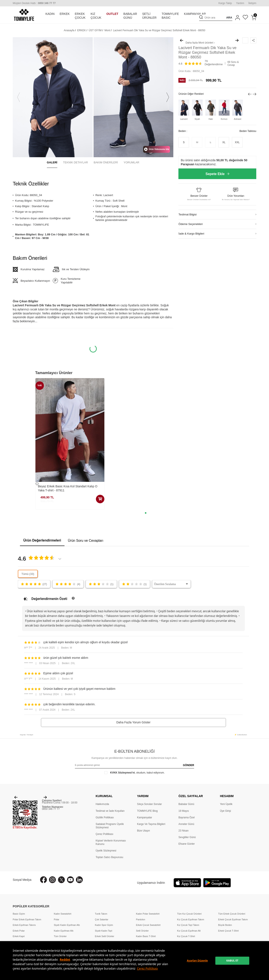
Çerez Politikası (147, 968)
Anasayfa (69, 30)
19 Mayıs (184, 811)
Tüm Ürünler (60, 936)
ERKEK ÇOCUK (80, 16)
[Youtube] (70, 880)
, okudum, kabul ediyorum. (134, 773)
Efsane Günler (187, 844)
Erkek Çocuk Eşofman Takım (233, 919)
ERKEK (65, 14)
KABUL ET (232, 961)
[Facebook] (43, 880)
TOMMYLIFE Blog (147, 811)
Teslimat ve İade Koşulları (110, 811)
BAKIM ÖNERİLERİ (106, 162)
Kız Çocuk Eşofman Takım (191, 919)
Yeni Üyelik (226, 804)
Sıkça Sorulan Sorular (149, 804)
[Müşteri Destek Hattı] (34, 3)
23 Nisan (183, 831)
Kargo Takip (225, 3)
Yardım (240, 3)
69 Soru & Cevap (233, 64)
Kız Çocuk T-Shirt (186, 936)
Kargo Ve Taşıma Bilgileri (151, 824)
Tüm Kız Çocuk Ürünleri (189, 914)
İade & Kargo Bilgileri (191, 234)
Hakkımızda (102, 804)
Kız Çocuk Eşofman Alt (189, 931)
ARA (229, 18)
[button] (18, 97)
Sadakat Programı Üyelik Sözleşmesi (110, 826)
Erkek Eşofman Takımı (24, 925)
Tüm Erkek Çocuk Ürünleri (232, 914)
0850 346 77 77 (51, 809)
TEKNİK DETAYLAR (75, 162)
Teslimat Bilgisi (187, 214)
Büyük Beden (225, 925)
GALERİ (52, 162)
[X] (61, 880)
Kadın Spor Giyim (104, 925)
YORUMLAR (132, 162)
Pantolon (141, 919)
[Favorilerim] (245, 18)
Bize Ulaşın (144, 831)
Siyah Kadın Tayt (104, 931)
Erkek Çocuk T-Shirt (228, 931)
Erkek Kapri (19, 936)
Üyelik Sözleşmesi (106, 851)
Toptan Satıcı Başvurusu (109, 857)
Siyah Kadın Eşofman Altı (67, 925)
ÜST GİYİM (95, 30)
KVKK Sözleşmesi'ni (122, 773)
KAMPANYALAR (195, 14)
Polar (57, 919)
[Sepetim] (254, 18)
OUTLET (112, 14)
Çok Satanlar (102, 919)
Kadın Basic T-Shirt (146, 936)
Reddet (65, 959)
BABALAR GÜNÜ (130, 16)
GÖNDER (188, 765)
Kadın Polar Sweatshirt (148, 914)
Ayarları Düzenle (197, 961)
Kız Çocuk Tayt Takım (188, 925)
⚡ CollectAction (241, 735)
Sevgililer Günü (187, 837)
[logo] (24, 15)
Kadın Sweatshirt (63, 914)
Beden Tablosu (248, 131)
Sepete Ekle (217, 174)
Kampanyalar (145, 817)
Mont (107, 30)
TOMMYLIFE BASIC (170, 16)
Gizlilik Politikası (105, 817)
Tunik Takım (101, 914)
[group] (53, 97)
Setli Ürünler (142, 931)
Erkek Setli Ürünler (104, 936)
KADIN (50, 14)
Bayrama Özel (186, 817)
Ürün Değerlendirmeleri (42, 540)
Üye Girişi (226, 811)
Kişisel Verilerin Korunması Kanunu (111, 842)
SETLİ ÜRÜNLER (149, 16)
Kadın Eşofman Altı (64, 931)
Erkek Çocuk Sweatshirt (148, 925)
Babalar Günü (186, 804)
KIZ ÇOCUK (96, 16)
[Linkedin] (79, 880)
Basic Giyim (19, 914)
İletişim (252, 3)
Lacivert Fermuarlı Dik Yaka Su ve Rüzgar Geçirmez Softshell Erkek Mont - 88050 (159, 30)
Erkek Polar (19, 931)
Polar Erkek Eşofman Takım (27, 919)
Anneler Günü (186, 824)
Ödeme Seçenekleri (191, 224)
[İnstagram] (52, 880)
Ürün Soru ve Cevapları (86, 541)
